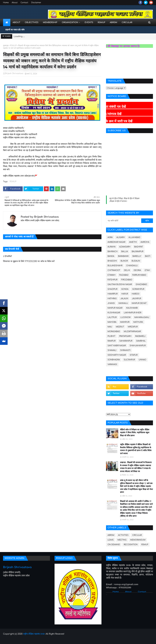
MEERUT (120, 327)
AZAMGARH (125, 247)
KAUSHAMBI (132, 308)
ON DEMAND (114, 545)
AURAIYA (112, 247)
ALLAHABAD (134, 237)
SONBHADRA (114, 360)
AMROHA (145, 242)
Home (6, 3)
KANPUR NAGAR (115, 308)
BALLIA (125, 251)
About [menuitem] (16, 22)
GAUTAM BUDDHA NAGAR (120, 284)
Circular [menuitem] (127, 22)
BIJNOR (124, 261)
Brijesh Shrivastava (14, 73)
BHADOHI (112, 261)
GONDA (125, 289)
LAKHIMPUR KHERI (133, 313)
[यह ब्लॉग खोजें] (124, 221)
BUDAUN (136, 261)
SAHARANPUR (126, 341)
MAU (110, 327)
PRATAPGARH (125, 336)
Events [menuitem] (89, 22)
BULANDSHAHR (115, 266)
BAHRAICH (113, 251)
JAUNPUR (136, 299)
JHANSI (111, 303)
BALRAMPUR (137, 251)
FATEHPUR (112, 280)
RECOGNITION (131, 545)
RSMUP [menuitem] (101, 22)
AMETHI (133, 242)
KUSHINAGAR (114, 313)
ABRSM (111, 535)
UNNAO (143, 360)
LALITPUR (112, 317)
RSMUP (13, 46)
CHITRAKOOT (114, 270)
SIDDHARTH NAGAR (117, 355)
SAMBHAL (141, 341)
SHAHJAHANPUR (138, 346)
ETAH (147, 270)
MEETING (122, 540)
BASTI (148, 256)
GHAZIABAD (141, 284)
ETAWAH (112, 275)
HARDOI (136, 294)
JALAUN (124, 299)
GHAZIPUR (112, 289)
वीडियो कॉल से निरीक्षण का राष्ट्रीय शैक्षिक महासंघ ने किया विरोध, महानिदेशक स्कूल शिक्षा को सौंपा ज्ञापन (135, 433)
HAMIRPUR (113, 294)
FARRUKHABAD (139, 275)
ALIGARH (121, 237)
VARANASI (112, 364)
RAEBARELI (140, 336)
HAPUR (125, 294)
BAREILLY (137, 256)
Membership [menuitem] (50, 22)
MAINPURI (125, 322)
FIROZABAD (127, 280)
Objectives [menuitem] (32, 22)
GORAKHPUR (138, 289)
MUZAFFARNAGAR (132, 331)
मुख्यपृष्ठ (6, 46)
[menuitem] (7, 22)
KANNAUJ (123, 303)
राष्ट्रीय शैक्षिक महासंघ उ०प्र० (34, 634)
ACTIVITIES (123, 535)
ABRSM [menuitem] (113, 22)
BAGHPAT (139, 247)
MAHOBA (112, 322)
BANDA (111, 256)
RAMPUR (112, 341)
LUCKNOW (125, 317)
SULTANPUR (129, 360)
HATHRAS (112, 299)
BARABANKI (123, 256)
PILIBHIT (111, 336)
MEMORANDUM (138, 540)
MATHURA (138, 322)
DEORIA (137, 270)
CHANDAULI (132, 266)
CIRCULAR (137, 535)
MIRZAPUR (133, 327)
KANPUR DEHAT (139, 303)
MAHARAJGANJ (142, 317)
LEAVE (111, 540)
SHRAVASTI (125, 350)
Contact (24, 3)
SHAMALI (112, 350)
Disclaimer (36, 3)
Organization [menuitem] (70, 22)
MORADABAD (114, 331)
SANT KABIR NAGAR (117, 346)
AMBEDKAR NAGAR (116, 242)
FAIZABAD (124, 275)
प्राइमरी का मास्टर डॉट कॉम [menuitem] (15, 30)
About (15, 3)
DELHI (127, 270)
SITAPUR (134, 355)
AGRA (110, 237)
